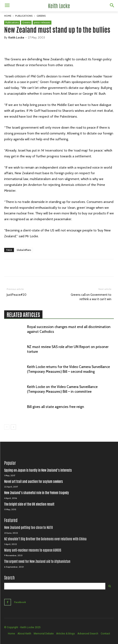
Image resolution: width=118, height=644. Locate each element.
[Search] (110, 586)
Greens (41, 16)
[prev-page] (7, 427)
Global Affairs (24, 250)
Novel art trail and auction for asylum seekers (34, 482)
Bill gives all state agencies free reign (56, 407)
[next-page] (13, 427)
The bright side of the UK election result (29, 504)
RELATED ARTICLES (23, 315)
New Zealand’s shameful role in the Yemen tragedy (37, 493)
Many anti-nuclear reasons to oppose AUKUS (33, 550)
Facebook (20, 602)
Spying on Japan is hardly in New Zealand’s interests (38, 470)
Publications (24, 16)
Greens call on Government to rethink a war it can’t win (91, 297)
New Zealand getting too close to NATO (29, 528)
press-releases (42, 22)
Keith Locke (16, 37)
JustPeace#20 (17, 295)
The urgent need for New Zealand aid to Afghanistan (37, 561)
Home (8, 16)
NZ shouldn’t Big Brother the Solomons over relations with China (45, 539)
